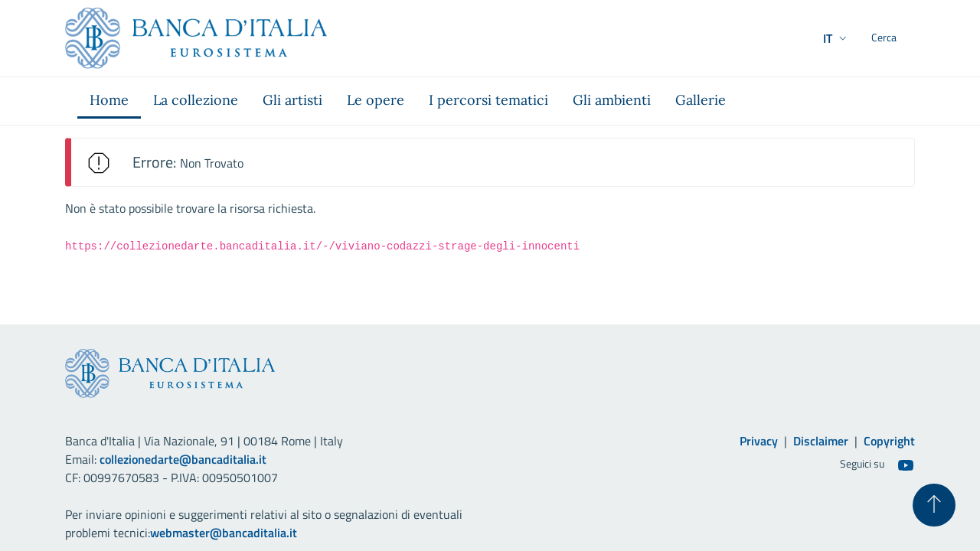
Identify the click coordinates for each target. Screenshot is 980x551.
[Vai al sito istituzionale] (196, 38)
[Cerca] (897, 38)
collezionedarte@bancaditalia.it (183, 459)
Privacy (759, 441)
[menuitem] (109, 101)
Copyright (889, 441)
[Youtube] (906, 465)
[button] (806, 38)
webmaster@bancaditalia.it (224, 533)
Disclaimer (821, 441)
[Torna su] (934, 505)
